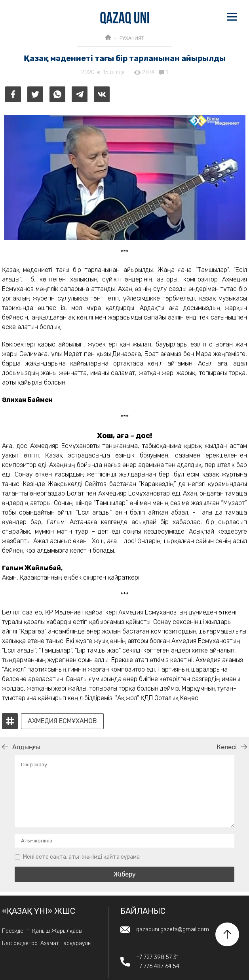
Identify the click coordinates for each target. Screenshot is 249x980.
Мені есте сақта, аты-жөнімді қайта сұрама (81, 857)
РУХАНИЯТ (132, 38)
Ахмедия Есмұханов (62, 721)
